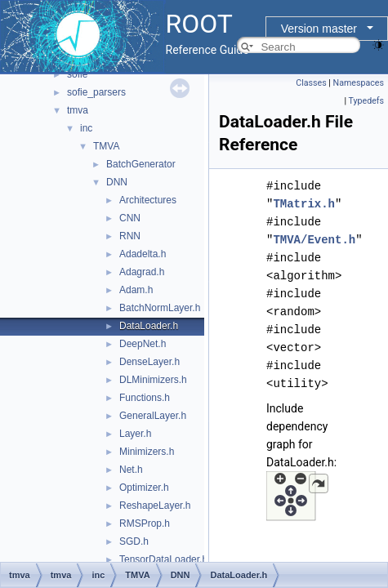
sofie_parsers (96, 92)
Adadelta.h (143, 254)
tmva (78, 110)
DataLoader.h (149, 326)
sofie (77, 74)
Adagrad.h (142, 272)
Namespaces (359, 83)
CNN (130, 218)
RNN (130, 236)
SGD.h (134, 541)
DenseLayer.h (149, 362)
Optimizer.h (144, 488)
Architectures (148, 200)
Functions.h (145, 398)
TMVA (106, 146)
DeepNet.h (143, 344)
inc (86, 128)
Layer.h (135, 434)
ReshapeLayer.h (155, 506)
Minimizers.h (147, 452)
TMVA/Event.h (314, 240)
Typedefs (366, 101)
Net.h (131, 470)
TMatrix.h (304, 204)
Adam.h (136, 290)
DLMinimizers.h (153, 380)
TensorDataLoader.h (163, 559)
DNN (117, 182)
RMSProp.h (145, 523)
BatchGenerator (141, 164)
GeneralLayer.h (153, 416)
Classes (311, 83)
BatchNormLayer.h (160, 308)
